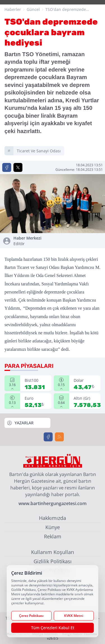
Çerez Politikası (31, 616)
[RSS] (59, 437)
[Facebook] (48, 437)
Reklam (53, 536)
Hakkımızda (53, 518)
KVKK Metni (74, 616)
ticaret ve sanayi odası (39, 151)
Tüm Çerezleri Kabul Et (53, 628)
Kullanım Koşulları (53, 552)
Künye (53, 527)
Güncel (33, 9)
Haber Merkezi (32, 241)
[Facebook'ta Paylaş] (7, 167)
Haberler (13, 9)
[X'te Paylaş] (18, 167)
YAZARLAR (20, 423)
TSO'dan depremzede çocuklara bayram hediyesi (71, 10)
